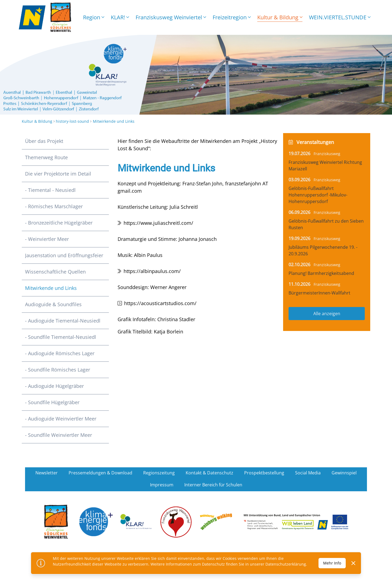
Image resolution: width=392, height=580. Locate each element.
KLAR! (120, 17)
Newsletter (47, 473)
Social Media (308, 473)
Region (94, 17)
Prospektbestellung (264, 473)
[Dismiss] (353, 563)
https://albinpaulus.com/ (152, 271)
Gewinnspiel (344, 473)
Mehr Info (332, 563)
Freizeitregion (232, 17)
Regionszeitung (159, 473)
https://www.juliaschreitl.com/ (158, 223)
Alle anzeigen (327, 314)
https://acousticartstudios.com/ (160, 303)
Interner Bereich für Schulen (213, 485)
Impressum (162, 485)
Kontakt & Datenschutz (209, 473)
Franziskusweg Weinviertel (171, 17)
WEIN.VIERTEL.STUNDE (340, 17)
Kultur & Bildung (280, 17)
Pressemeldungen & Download (100, 473)
